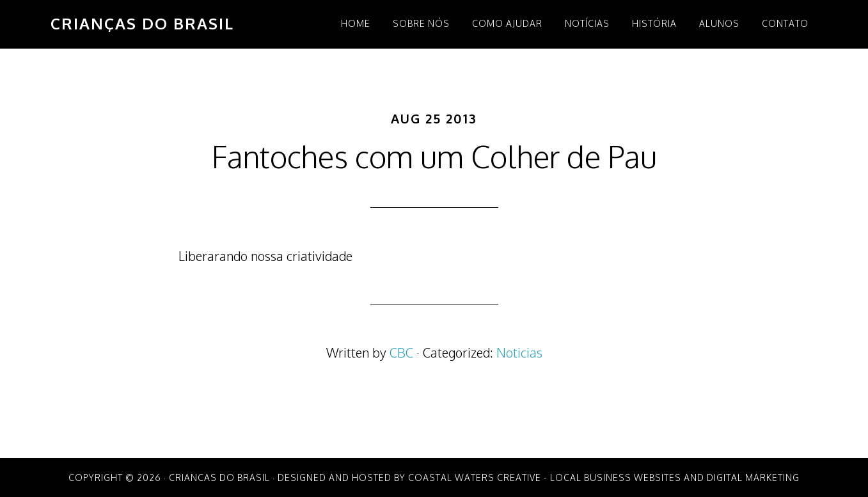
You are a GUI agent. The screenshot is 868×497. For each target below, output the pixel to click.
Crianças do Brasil (142, 23)
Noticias (519, 352)
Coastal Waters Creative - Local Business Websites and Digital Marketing (604, 477)
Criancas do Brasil (219, 477)
